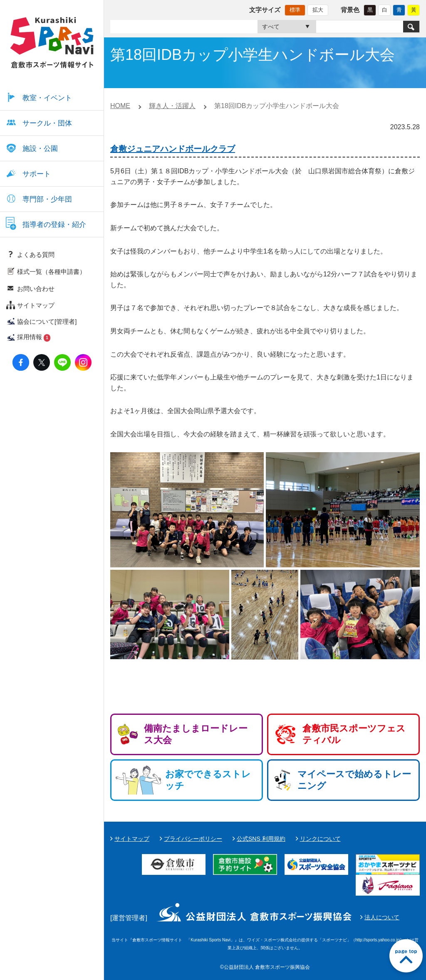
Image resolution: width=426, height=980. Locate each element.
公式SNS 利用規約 (261, 839)
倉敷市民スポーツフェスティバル (354, 734)
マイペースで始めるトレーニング (354, 780)
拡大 (318, 10)
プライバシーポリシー (193, 839)
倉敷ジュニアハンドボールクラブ (173, 149)
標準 (295, 10)
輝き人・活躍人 (172, 106)
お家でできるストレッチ (208, 780)
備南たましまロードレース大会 (196, 734)
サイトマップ (132, 839)
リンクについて (320, 839)
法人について (382, 917)
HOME (120, 106)
